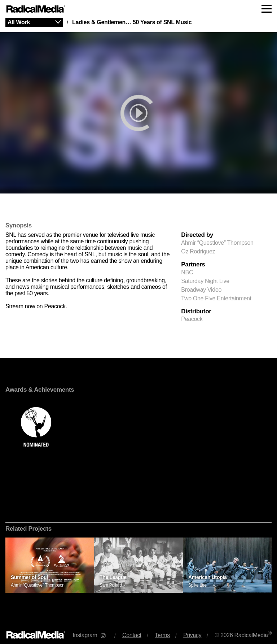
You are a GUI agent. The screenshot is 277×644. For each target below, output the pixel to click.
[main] (138, 320)
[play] (138, 113)
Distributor (196, 312)
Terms (162, 635)
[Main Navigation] (138, 9)
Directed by (197, 235)
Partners (193, 265)
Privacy (192, 635)
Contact (132, 635)
